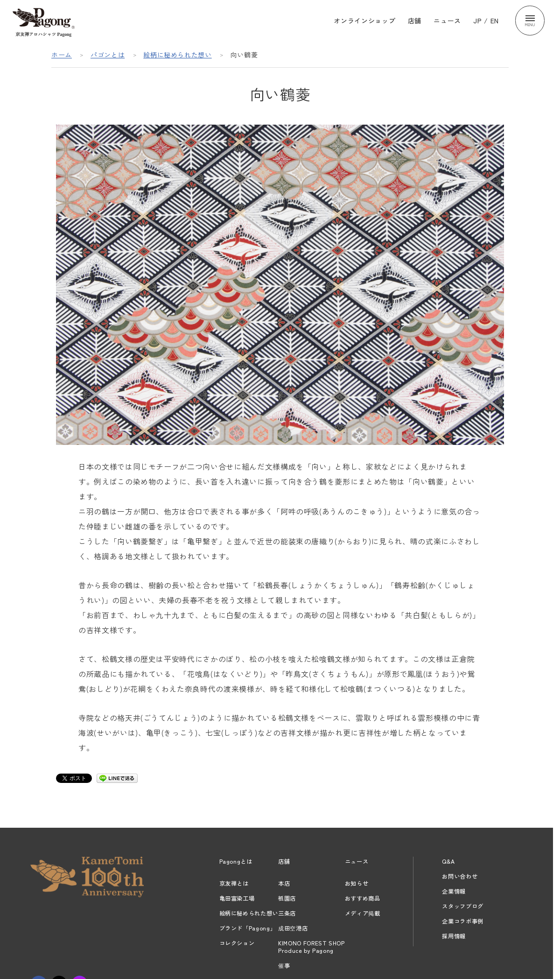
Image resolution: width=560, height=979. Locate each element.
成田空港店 (293, 928)
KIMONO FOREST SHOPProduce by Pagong (311, 947)
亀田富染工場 (237, 898)
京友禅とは (234, 883)
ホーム (62, 55)
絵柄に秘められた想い (178, 55)
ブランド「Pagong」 (248, 928)
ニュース (447, 21)
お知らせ (357, 883)
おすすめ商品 (363, 898)
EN (495, 21)
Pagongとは (236, 861)
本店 (284, 883)
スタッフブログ (463, 906)
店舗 (415, 21)
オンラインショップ (364, 21)
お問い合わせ (460, 876)
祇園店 (287, 898)
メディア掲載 (363, 913)
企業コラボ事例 (463, 921)
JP (477, 21)
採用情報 (454, 936)
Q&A (448, 861)
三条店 (287, 913)
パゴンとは (108, 55)
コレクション (237, 943)
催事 (284, 965)
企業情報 (454, 891)
